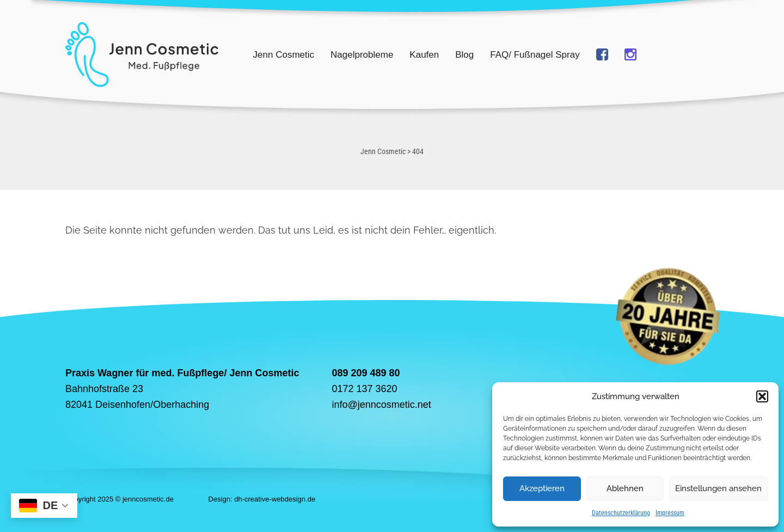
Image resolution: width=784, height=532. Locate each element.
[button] (762, 396)
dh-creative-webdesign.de (275, 499)
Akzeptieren (542, 488)
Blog (464, 55)
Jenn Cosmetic (284, 55)
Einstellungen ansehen (718, 488)
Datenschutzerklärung (621, 513)
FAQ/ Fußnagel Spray (535, 55)
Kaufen (424, 55)
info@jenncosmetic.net (381, 405)
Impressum (670, 513)
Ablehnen (625, 488)
